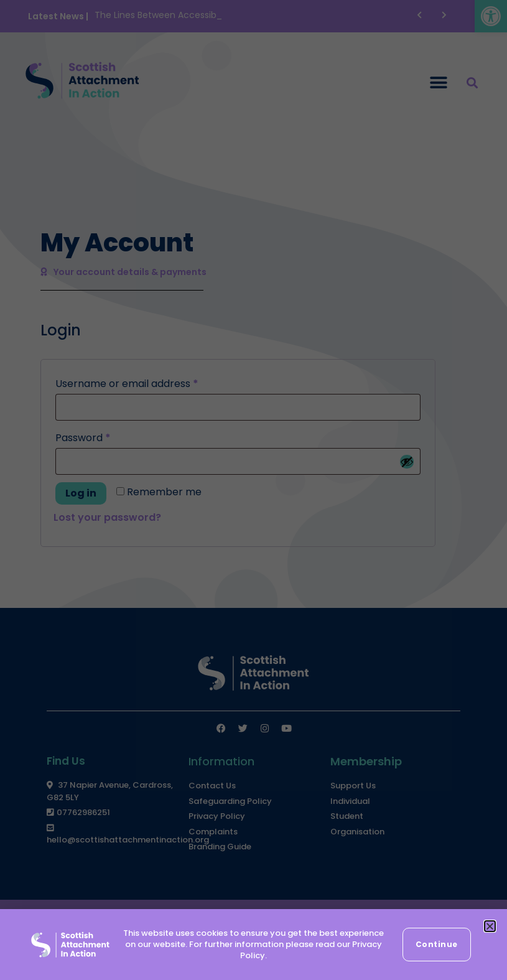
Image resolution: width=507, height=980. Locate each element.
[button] (490, 926)
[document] (253, 490)
